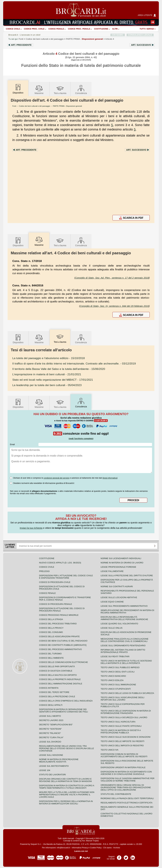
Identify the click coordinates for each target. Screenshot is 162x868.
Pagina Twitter (126, 857)
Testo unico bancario (113, 676)
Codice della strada (51, 619)
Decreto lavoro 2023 (51, 720)
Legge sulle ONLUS (112, 628)
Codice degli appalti (51, 705)
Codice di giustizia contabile (56, 671)
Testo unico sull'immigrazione (118, 685)
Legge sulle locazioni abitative (119, 597)
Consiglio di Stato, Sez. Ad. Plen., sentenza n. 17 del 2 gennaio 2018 (112, 278)
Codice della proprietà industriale (60, 679)
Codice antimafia (49, 688)
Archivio (117, 848)
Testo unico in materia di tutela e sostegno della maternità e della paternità (126, 662)
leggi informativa (110, 478)
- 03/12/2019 (74, 364)
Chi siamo (107, 848)
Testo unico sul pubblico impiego (120, 667)
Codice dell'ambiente (51, 658)
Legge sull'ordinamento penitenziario (123, 646)
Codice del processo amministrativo (60, 649)
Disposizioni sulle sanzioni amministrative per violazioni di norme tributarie (128, 780)
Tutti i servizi (147, 29)
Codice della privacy (51, 628)
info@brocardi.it (63, 848)
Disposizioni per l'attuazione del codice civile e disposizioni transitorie (66, 577)
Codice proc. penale (79, 29)
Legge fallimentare (112, 571)
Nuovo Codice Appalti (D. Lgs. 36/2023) (60, 563)
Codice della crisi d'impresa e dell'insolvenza (66, 701)
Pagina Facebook (119, 857)
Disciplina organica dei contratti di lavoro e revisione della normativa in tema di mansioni (65, 780)
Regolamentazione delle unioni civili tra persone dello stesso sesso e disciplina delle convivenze (67, 748)
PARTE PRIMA (84, 39)
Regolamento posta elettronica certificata (126, 803)
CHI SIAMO (118, 35)
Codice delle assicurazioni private (59, 636)
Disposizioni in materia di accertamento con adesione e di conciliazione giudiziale (126, 773)
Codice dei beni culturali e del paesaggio (45, 39)
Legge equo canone (112, 602)
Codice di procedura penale (56, 604)
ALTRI (115, 29)
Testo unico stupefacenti (116, 689)
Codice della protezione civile (57, 696)
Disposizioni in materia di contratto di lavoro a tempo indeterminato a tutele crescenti (67, 787)
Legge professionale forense (118, 567)
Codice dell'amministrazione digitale (61, 684)
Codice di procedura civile (55, 582)
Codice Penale (56, 29)
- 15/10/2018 (49, 358)
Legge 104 (45, 770)
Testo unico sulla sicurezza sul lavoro (124, 717)
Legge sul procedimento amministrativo (124, 606)
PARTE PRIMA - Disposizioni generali (67, 106)
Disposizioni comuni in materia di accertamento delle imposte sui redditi (124, 755)
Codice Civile (13, 29)
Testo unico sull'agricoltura (118, 722)
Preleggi (44, 571)
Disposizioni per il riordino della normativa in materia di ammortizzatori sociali (66, 802)
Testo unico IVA (109, 750)
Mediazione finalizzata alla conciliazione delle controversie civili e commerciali (125, 640)
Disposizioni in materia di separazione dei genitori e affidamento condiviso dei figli (64, 711)
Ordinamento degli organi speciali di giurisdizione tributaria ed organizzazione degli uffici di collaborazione (126, 787)
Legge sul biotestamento (54, 766)
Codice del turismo (50, 654)
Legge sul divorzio (50, 742)
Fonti (21, 39)
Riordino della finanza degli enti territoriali (127, 798)
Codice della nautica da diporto (58, 675)
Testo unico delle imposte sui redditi (122, 741)
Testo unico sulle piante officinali (121, 726)
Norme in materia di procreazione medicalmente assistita (59, 761)
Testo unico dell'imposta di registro (122, 746)
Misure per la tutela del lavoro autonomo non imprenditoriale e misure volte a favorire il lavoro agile (67, 795)
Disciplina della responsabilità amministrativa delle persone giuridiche (124, 618)
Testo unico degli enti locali (118, 672)
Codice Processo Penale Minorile (59, 615)
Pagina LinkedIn (133, 857)
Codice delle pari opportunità (57, 666)
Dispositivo (18, 242)
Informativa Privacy (80, 848)
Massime (39, 89)
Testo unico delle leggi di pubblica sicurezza (127, 693)
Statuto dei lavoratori (52, 775)
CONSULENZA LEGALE (140, 35)
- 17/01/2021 (53, 380)
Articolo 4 (110, 39)
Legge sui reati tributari (115, 656)
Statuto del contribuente (116, 794)
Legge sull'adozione (51, 755)
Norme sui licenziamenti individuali (121, 558)
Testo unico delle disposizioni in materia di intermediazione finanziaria (126, 712)
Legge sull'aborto (50, 716)
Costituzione (101, 29)
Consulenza (81, 89)
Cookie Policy (96, 848)
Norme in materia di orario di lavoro (122, 563)
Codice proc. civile (34, 29)
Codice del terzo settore (54, 692)
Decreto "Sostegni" (50, 729)
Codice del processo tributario (58, 624)
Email (12, 444)
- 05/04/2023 (47, 385)
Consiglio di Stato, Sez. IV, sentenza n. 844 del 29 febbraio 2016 (114, 306)
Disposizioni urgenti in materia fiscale (123, 767)
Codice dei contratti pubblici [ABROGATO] (63, 645)
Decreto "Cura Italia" (51, 737)
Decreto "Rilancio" (50, 733)
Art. (21, 45)
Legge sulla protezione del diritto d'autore (127, 576)
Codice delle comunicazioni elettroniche (63, 662)
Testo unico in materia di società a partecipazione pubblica (121, 731)
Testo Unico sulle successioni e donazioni (126, 737)
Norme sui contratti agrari (117, 586)
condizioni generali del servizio (56, 478)
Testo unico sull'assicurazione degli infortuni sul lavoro (122, 699)
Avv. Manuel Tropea (90, 841)
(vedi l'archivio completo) (81, 439)
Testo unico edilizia (112, 680)
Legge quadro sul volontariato (119, 624)
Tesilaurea (60, 89)
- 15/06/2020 (59, 369)
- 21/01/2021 (47, 374)
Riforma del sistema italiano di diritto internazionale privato (123, 651)
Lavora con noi (81, 851)
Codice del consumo (51, 632)
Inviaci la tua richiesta (31, 528)
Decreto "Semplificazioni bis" (56, 725)
